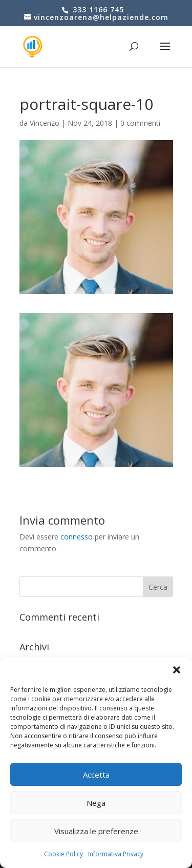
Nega (96, 803)
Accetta (96, 775)
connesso (77, 537)
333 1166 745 (97, 9)
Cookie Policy (63, 854)
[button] (177, 670)
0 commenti (140, 123)
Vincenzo (45, 123)
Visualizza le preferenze (96, 831)
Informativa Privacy (116, 854)
